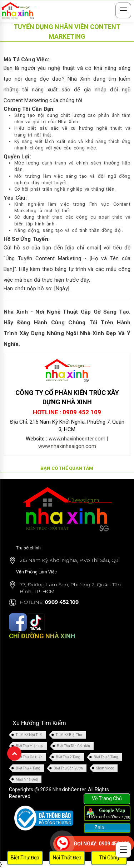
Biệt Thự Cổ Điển (29, 757)
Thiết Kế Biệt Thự (69, 735)
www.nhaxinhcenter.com (77, 439)
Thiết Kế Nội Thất (29, 735)
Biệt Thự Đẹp (25, 858)
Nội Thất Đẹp (67, 858)
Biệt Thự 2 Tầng (68, 757)
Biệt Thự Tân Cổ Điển (73, 746)
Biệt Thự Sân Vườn (68, 768)
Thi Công (109, 858)
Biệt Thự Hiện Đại (30, 746)
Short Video (105, 768)
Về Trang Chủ (107, 798)
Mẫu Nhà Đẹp (27, 779)
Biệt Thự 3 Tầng (106, 757)
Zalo (99, 828)
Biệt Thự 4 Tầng (28, 768)
